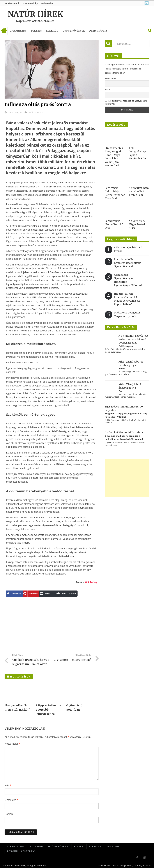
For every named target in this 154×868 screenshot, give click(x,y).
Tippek (79, 846)
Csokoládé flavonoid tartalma (124, 432)
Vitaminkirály (31, 3)
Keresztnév (110, 78)
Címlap (4, 31)
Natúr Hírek (35, 14)
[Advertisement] (60, 627)
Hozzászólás (12, 744)
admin (122, 369)
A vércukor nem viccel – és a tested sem (139, 191)
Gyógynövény (58, 846)
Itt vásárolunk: (12, 3)
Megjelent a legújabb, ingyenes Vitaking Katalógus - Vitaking (126, 415)
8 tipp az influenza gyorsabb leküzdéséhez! (48, 710)
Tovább (61, 593)
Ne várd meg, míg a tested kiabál (137, 224)
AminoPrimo (47, 3)
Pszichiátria (98, 31)
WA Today (91, 582)
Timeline (113, 846)
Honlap (9, 814)
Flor (121, 391)
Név (8, 785)
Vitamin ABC (18, 31)
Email (108, 90)
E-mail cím (11, 800)
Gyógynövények (74, 31)
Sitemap (95, 846)
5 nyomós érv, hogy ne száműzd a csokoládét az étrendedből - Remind (124, 438)
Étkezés (36, 31)
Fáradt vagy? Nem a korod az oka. (115, 224)
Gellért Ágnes (126, 346)
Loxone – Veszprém (21, 850)
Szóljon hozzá (36, 112)
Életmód (52, 31)
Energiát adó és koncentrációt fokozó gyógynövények (128, 263)
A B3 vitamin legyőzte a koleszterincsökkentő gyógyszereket (133, 339)
